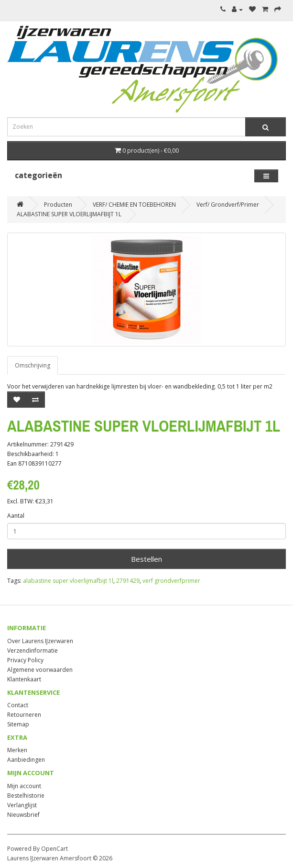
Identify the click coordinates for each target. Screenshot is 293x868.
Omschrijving (33, 365)
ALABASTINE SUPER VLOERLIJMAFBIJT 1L (69, 214)
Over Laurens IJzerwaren (40, 641)
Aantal (16, 516)
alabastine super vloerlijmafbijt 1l (68, 581)
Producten (58, 205)
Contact (18, 705)
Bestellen (146, 559)
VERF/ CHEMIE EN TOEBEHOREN (134, 205)
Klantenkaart (24, 679)
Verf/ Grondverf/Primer (228, 205)
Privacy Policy (25, 660)
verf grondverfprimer (171, 581)
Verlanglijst (22, 805)
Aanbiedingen (26, 760)
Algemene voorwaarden (40, 670)
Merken (17, 750)
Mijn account (24, 786)
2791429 (128, 581)
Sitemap (18, 724)
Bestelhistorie (26, 796)
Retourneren (24, 715)
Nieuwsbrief (23, 815)
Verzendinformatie (33, 651)
